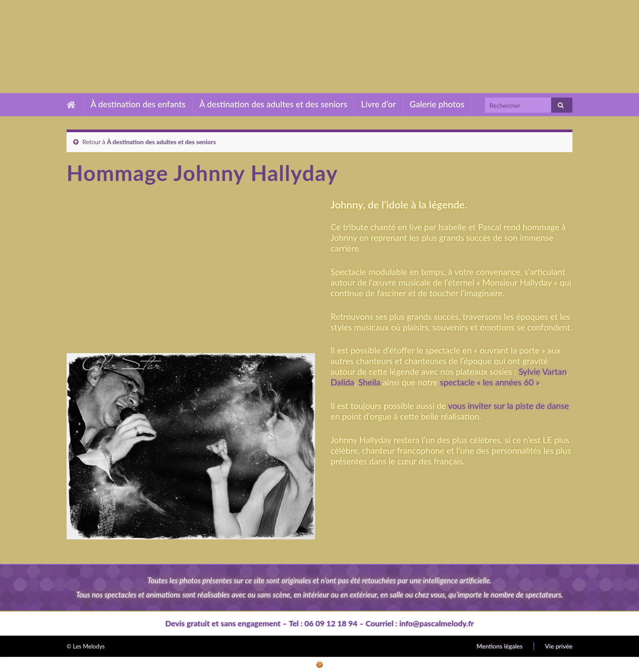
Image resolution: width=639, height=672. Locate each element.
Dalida (342, 382)
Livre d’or (379, 104)
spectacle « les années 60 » (488, 382)
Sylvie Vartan (543, 371)
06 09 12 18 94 (331, 623)
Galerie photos (437, 104)
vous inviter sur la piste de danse (509, 406)
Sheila (370, 382)
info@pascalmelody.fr (437, 623)
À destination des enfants (138, 104)
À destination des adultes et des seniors (273, 104)
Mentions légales (500, 646)
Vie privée (559, 646)
